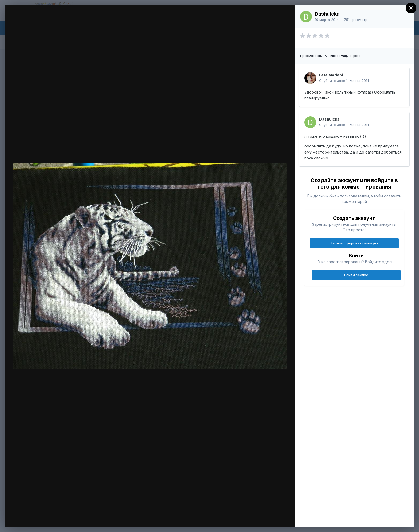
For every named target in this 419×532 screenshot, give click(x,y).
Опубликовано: (344, 81)
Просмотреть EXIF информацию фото (330, 56)
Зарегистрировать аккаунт (354, 243)
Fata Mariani (331, 75)
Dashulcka (327, 14)
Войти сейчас (356, 275)
